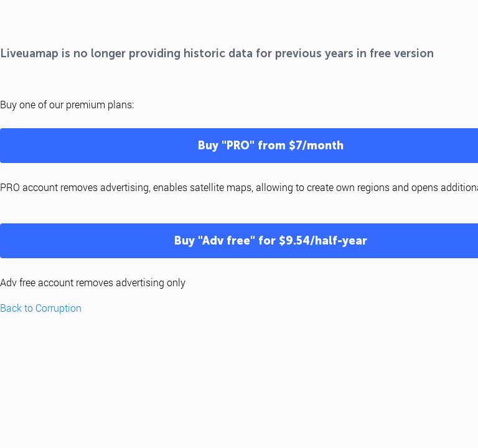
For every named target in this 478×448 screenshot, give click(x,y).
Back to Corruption (41, 308)
